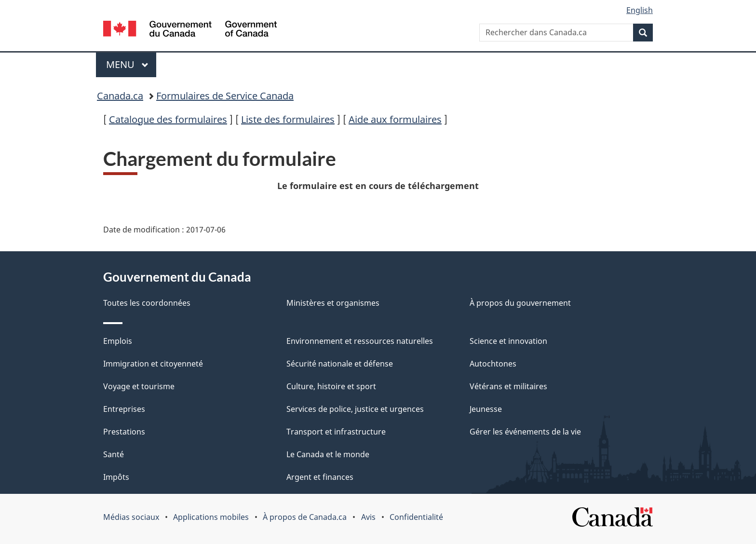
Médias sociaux (131, 517)
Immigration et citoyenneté (153, 364)
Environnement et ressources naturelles (360, 341)
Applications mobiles (211, 517)
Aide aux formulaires (395, 119)
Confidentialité (416, 517)
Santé (114, 454)
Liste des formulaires (288, 119)
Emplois (118, 341)
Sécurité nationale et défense (340, 364)
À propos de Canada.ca (305, 517)
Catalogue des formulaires (168, 119)
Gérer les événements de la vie (525, 432)
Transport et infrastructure (336, 432)
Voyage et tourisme (139, 386)
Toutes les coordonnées (147, 303)
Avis (368, 517)
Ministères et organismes (333, 303)
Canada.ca (120, 96)
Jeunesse (486, 409)
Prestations (124, 432)
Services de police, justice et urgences (355, 409)
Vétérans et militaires (508, 386)
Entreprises (124, 409)
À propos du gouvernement (520, 303)
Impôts (116, 477)
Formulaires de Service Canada (225, 96)
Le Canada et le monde (328, 454)
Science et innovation (508, 341)
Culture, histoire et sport (331, 386)
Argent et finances (320, 477)
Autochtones (493, 364)
